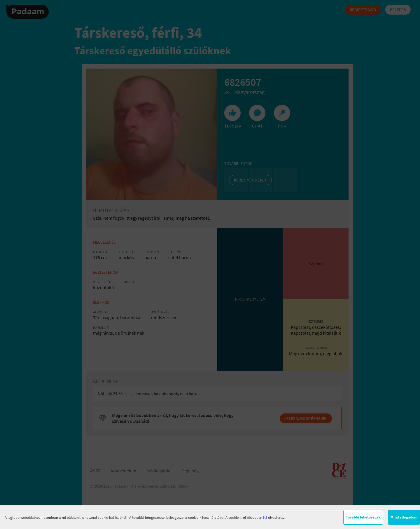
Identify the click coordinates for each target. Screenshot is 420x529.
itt (265, 517)
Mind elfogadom (404, 517)
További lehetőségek (363, 517)
